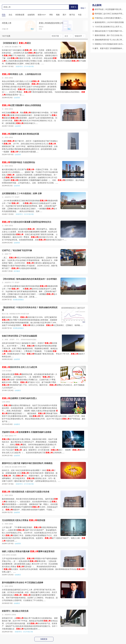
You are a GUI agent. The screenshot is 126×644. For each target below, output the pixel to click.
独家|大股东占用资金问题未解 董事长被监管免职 (28, 551)
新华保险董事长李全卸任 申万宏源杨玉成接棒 (23, 583)
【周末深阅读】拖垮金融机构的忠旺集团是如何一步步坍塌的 (29, 279)
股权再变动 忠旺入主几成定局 (19, 367)
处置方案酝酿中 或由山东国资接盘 (22, 105)
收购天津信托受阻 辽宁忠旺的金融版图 (19, 336)
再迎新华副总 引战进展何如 (18, 162)
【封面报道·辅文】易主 (16, 43)
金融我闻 (17, 98)
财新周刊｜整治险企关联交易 (15, 611)
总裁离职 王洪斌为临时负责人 (19, 398)
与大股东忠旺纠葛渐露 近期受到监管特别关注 (27, 222)
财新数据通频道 (18, 300)
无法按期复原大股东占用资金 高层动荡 (24, 520)
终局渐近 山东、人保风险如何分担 (22, 74)
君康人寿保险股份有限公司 (51, 23)
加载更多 (44, 639)
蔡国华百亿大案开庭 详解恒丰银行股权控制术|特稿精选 (27, 463)
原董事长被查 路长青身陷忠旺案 (20, 134)
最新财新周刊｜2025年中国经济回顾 (109, 22)
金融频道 (18, 390)
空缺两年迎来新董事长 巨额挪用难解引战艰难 (27, 432)
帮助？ (83, 8)
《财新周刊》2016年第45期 (24, 66)
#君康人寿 (7, 23)
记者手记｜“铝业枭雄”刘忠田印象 (17, 250)
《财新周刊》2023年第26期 (24, 214)
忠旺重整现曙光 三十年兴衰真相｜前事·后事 (22, 194)
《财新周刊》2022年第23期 (23, 632)
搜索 (74, 7)
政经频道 (17, 271)
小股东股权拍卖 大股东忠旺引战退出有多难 (26, 492)
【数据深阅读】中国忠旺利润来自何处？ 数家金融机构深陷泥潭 (30, 309)
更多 (32, 29)
